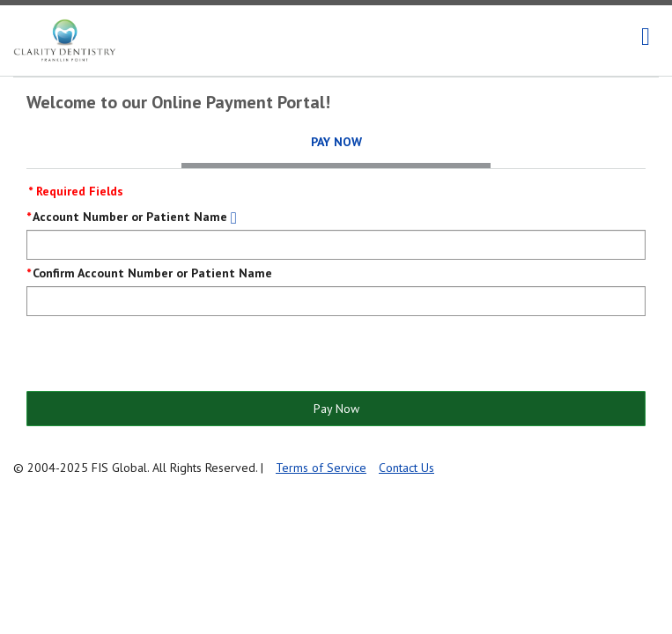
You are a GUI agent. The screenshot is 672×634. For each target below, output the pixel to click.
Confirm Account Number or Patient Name (152, 273)
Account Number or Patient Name (130, 217)
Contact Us (406, 468)
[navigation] (646, 37)
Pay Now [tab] (336, 142)
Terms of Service (321, 468)
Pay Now (336, 409)
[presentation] (160, 355)
